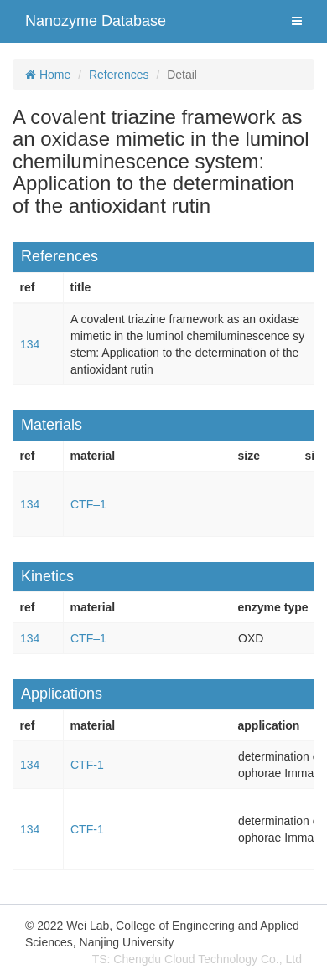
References (119, 75)
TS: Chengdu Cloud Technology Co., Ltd (197, 959)
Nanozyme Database (96, 21)
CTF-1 (87, 765)
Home (48, 75)
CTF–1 (88, 504)
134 (30, 344)
